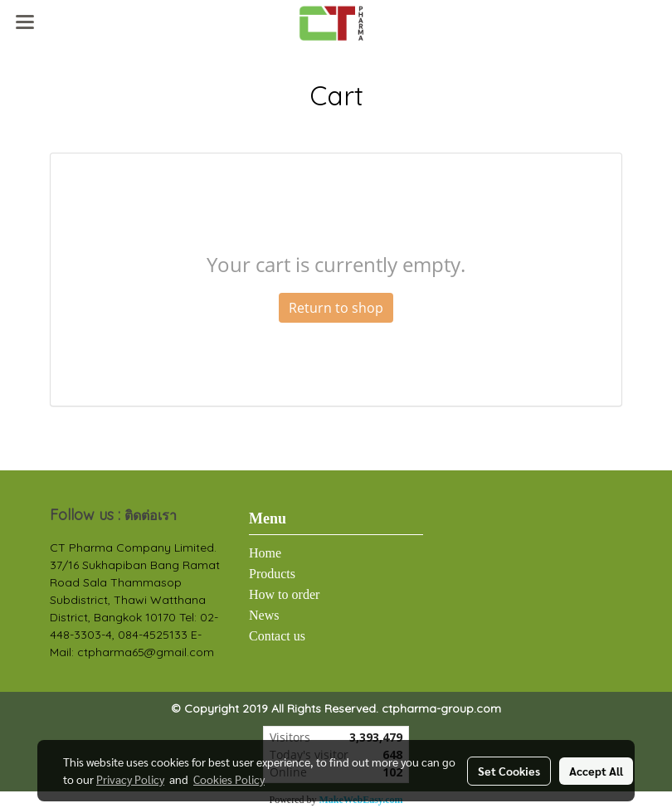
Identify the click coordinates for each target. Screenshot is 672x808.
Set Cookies (509, 771)
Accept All (596, 771)
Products (272, 574)
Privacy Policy (130, 779)
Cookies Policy (229, 779)
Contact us (277, 636)
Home (265, 553)
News (264, 615)
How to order (284, 594)
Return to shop (336, 308)
